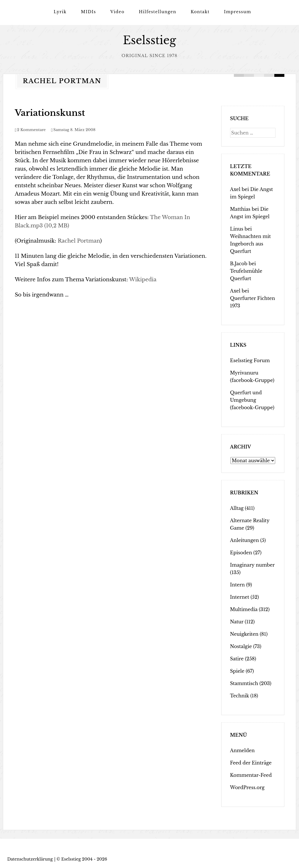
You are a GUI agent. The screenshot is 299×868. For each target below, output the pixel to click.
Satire (237, 658)
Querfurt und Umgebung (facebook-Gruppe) (252, 400)
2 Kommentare (31, 129)
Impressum (237, 12)
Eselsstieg (150, 40)
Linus (237, 229)
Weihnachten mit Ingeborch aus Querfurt (251, 243)
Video (117, 12)
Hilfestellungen (158, 12)
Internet (240, 597)
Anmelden (242, 750)
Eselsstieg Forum (250, 360)
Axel (235, 189)
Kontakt (200, 12)
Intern (238, 584)
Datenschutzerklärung (30, 859)
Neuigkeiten (244, 634)
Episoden (241, 552)
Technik (240, 695)
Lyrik (60, 12)
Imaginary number (252, 565)
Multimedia (244, 609)
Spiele (237, 671)
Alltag (237, 508)
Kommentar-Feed (251, 775)
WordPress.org (247, 787)
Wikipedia (143, 279)
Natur (237, 621)
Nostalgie (241, 646)
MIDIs (88, 12)
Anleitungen (245, 540)
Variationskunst (50, 113)
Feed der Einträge (251, 762)
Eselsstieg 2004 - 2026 (84, 859)
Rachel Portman (79, 241)
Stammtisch (244, 683)
